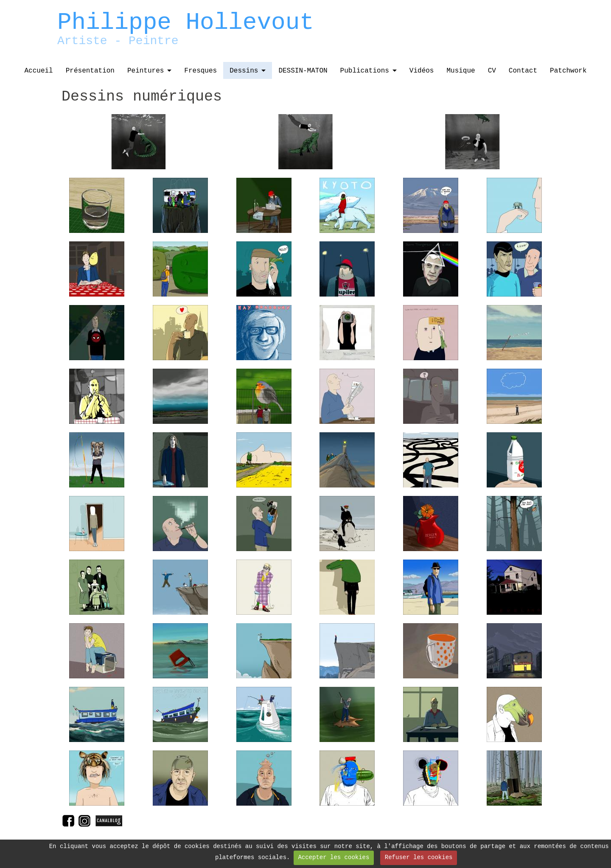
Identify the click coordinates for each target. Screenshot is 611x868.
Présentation (90, 71)
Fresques (200, 71)
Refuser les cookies (419, 857)
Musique (461, 71)
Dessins (244, 71)
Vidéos (422, 71)
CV (492, 71)
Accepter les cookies (334, 857)
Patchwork (568, 71)
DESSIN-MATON (303, 71)
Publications (365, 71)
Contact (523, 71)
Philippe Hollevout (186, 22)
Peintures (146, 71)
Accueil (39, 71)
